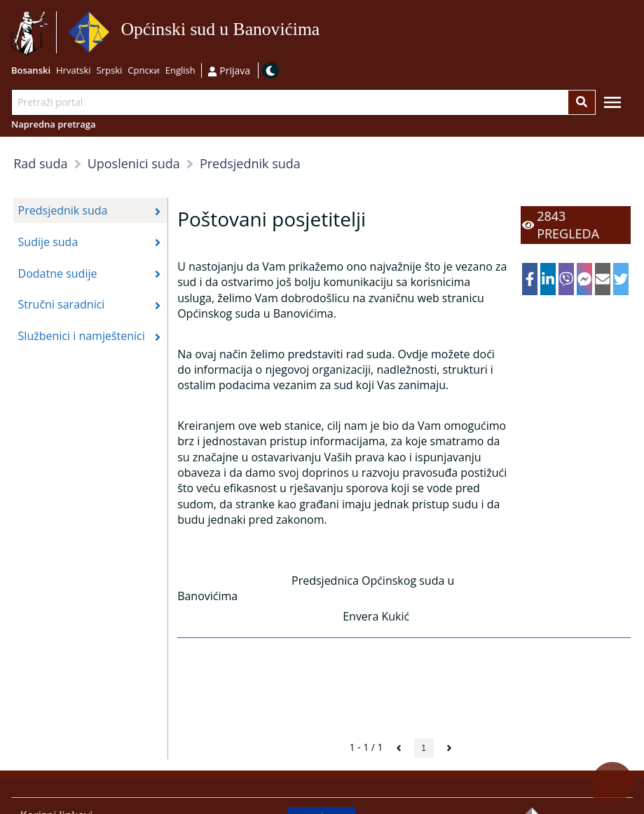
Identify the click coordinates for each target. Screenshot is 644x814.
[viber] (567, 279)
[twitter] (621, 279)
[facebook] (530, 279)
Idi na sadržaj (325, 33)
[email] (603, 279)
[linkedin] (548, 279)
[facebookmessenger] (585, 279)
